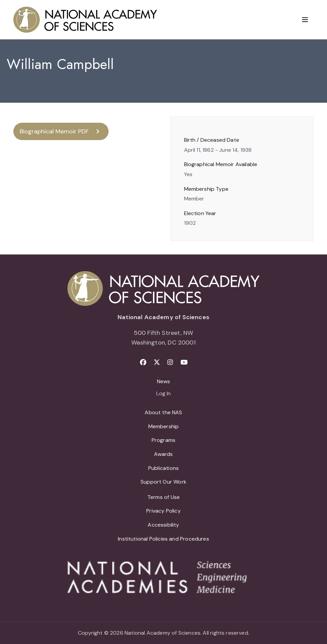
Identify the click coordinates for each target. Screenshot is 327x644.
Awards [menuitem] (163, 454)
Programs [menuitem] (163, 440)
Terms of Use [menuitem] (163, 497)
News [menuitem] (164, 381)
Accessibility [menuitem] (163, 525)
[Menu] (305, 20)
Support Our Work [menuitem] (163, 482)
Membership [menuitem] (164, 426)
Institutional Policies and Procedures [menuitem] (163, 539)
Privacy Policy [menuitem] (163, 511)
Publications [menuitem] (163, 468)
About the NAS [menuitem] (163, 412)
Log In (163, 394)
